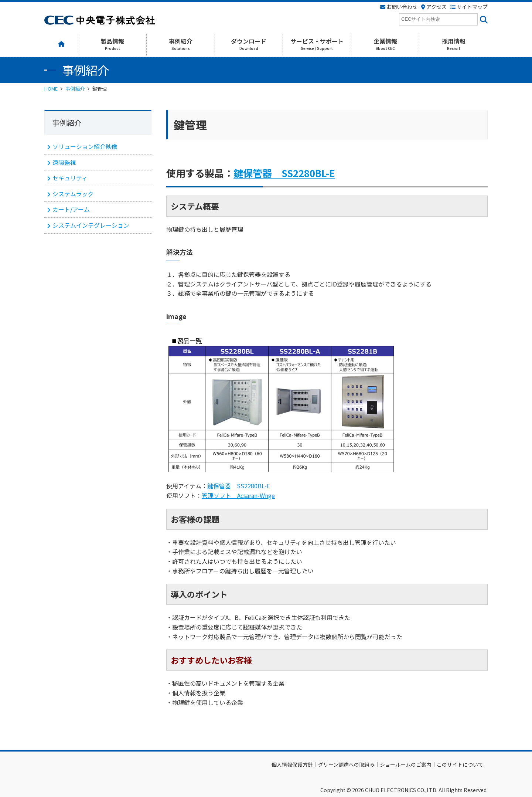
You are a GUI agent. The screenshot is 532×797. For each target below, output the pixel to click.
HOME (51, 89)
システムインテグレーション (91, 225)
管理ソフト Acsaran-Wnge (238, 495)
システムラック (73, 194)
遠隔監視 (64, 162)
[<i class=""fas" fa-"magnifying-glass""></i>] (483, 19)
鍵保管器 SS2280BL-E (284, 173)
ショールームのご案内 (406, 764)
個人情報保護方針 (292, 764)
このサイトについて (460, 764)
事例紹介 (75, 89)
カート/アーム (71, 209)
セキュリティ (70, 178)
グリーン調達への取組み (346, 764)
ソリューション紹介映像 (85, 146)
